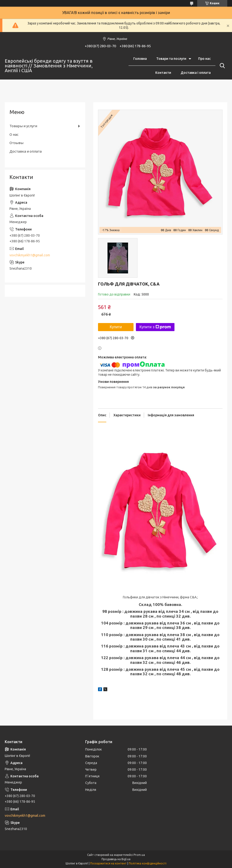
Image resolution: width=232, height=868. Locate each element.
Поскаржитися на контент (108, 863)
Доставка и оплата (26, 151)
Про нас (204, 59)
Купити (116, 327)
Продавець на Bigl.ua (116, 859)
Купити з (155, 327)
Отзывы (16, 143)
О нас (14, 134)
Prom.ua (139, 855)
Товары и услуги (23, 126)
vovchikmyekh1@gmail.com (30, 255)
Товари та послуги (171, 59)
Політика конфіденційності (148, 863)
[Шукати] (221, 66)
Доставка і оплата (196, 73)
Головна (140, 59)
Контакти (163, 73)
